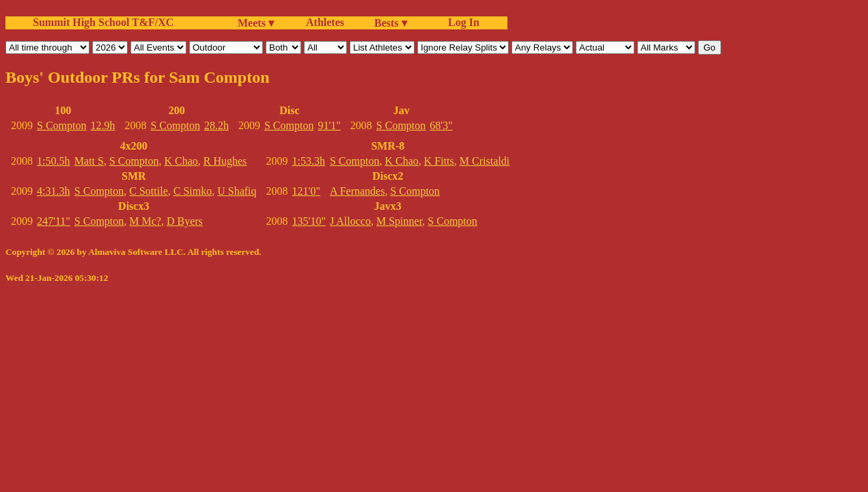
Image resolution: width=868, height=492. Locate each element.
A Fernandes (357, 191)
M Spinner (399, 221)
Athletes (325, 22)
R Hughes (225, 161)
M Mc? (145, 221)
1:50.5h (53, 161)
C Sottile (148, 191)
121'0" (306, 191)
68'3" (441, 125)
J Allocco (350, 221)
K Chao (181, 161)
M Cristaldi (485, 161)
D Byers (185, 221)
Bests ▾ (391, 23)
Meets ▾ (256, 23)
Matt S (89, 161)
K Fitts (439, 161)
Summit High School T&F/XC (103, 22)
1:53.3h (309, 161)
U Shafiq (237, 191)
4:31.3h (53, 191)
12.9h (102, 125)
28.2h (216, 125)
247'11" (54, 221)
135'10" (309, 221)
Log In (461, 22)
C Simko (193, 191)
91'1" (329, 125)
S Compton (61, 125)
